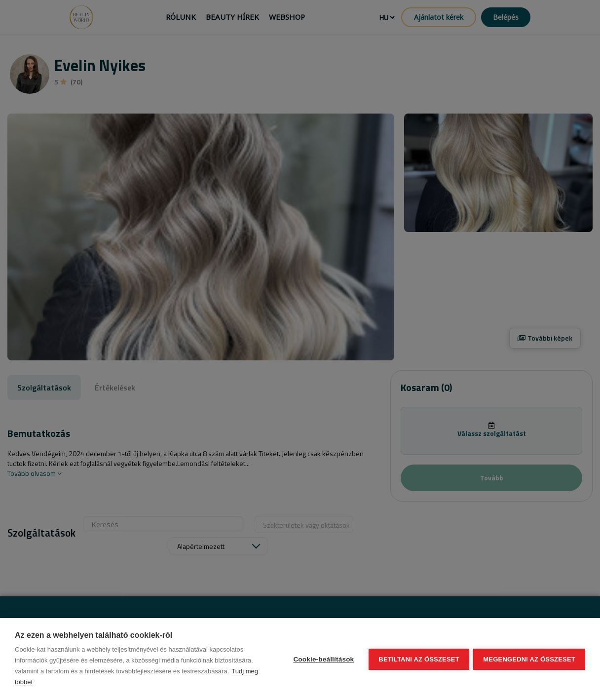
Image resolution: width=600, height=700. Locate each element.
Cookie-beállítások (323, 659)
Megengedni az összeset (529, 659)
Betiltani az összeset (418, 659)
